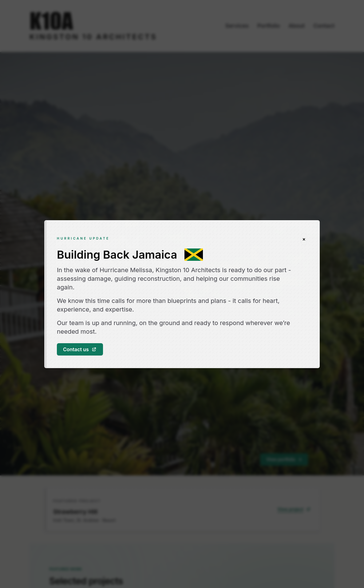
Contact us (80, 349)
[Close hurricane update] (304, 239)
